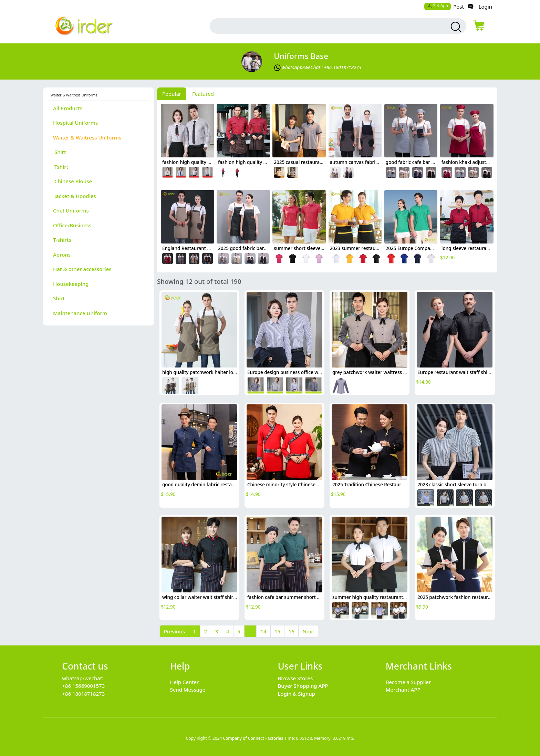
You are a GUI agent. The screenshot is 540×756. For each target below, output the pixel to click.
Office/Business (72, 225)
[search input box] (322, 26)
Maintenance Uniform (80, 313)
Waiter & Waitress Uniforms (87, 137)
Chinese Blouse (72, 181)
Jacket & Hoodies (75, 196)
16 (292, 631)
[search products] (455, 27)
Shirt (60, 152)
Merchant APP (403, 690)
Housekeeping (71, 284)
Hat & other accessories (82, 269)
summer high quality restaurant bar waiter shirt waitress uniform (405, 597)
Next (308, 631)
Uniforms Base (301, 56)
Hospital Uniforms (75, 123)
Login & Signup (297, 694)
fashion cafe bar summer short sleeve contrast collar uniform (315, 597)
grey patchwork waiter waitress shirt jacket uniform (390, 372)
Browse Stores (295, 678)
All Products (68, 108)
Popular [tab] (172, 94)
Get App (437, 6)
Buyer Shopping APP (303, 686)
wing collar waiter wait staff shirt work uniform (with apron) (229, 597)
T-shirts (62, 240)
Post (459, 7)
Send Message (188, 690)
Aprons (62, 255)
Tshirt (61, 167)
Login (485, 7)
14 (263, 631)
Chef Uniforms (71, 210)
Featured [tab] (203, 94)
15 (277, 631)
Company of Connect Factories (253, 738)
